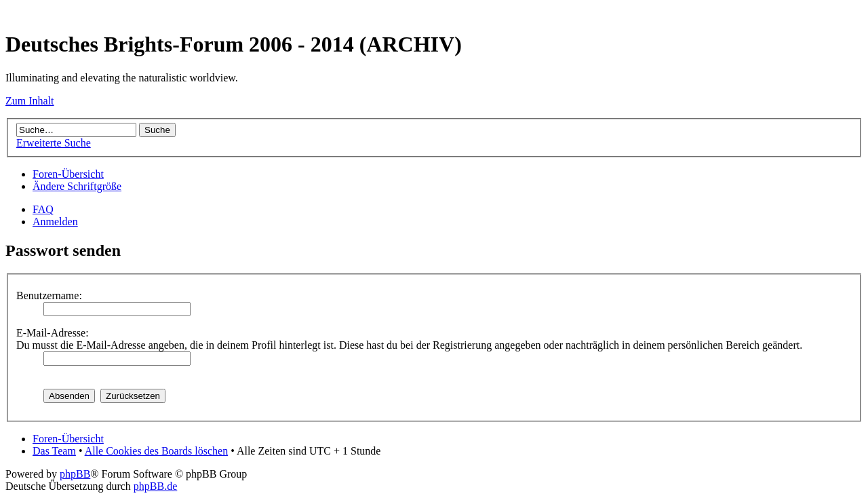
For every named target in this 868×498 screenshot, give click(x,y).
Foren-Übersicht (68, 174)
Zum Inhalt (30, 101)
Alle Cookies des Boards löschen (157, 451)
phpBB (75, 474)
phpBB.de (155, 486)
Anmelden (55, 222)
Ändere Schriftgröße (77, 186)
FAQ (43, 209)
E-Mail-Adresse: (53, 333)
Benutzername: (49, 295)
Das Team (54, 451)
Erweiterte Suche (54, 143)
